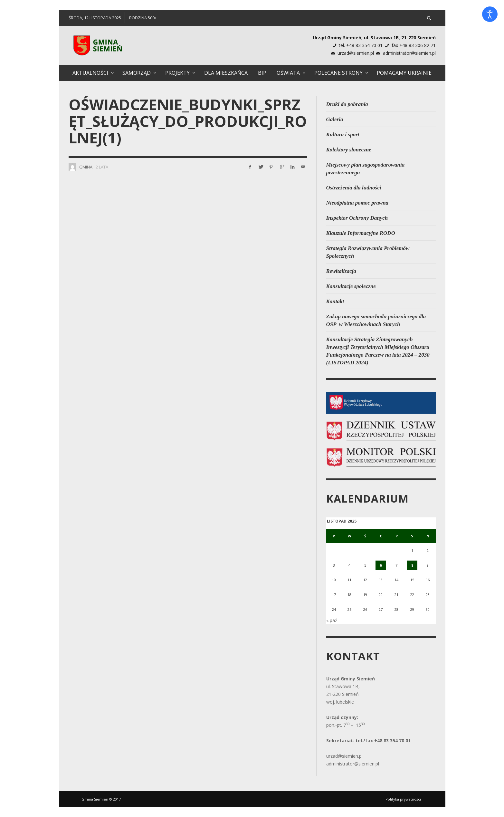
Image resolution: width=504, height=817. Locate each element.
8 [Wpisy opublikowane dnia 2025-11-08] (412, 565)
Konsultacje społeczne (351, 286)
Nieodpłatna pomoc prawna (357, 203)
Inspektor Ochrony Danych (357, 218)
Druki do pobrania (347, 104)
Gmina (86, 167)
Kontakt (335, 301)
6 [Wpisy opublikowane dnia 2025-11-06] (381, 565)
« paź (332, 620)
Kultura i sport (343, 135)
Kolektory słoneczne (349, 150)
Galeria (335, 119)
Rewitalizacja (341, 271)
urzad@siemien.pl (356, 53)
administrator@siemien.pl (409, 53)
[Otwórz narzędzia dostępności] (490, 14)
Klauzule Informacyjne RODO (361, 233)
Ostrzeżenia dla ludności (354, 188)
